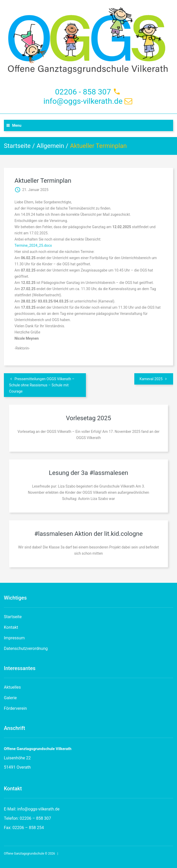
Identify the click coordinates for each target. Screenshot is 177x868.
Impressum (14, 638)
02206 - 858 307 (83, 92)
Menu (17, 125)
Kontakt (11, 627)
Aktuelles (12, 687)
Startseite (17, 146)
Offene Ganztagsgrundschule (24, 854)
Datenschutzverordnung (26, 648)
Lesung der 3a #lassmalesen (89, 473)
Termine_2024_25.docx (33, 245)
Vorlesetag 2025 (89, 418)
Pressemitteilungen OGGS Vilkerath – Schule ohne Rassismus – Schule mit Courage (42, 385)
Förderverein (15, 708)
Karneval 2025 (151, 379)
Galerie (10, 698)
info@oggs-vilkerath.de (83, 101)
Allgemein (50, 146)
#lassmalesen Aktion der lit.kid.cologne (88, 534)
